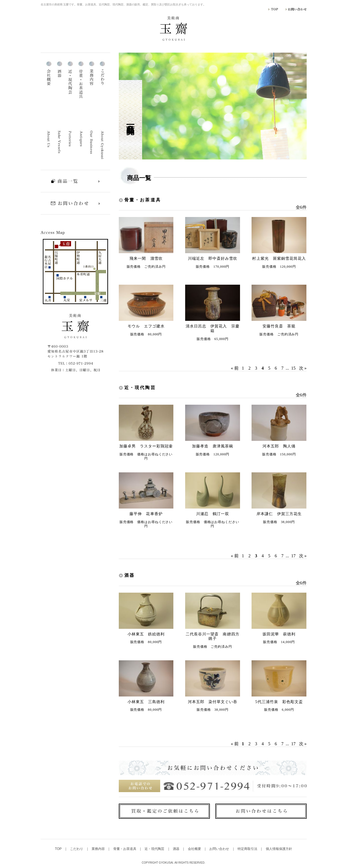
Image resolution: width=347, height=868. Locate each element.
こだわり (77, 849)
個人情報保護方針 (279, 849)
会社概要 (195, 849)
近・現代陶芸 (155, 849)
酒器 (177, 849)
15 (294, 368)
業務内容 (99, 849)
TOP (59, 849)
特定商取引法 (248, 849)
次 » (303, 368)
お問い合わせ (220, 849)
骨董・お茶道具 (125, 849)
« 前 (235, 368)
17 (294, 556)
